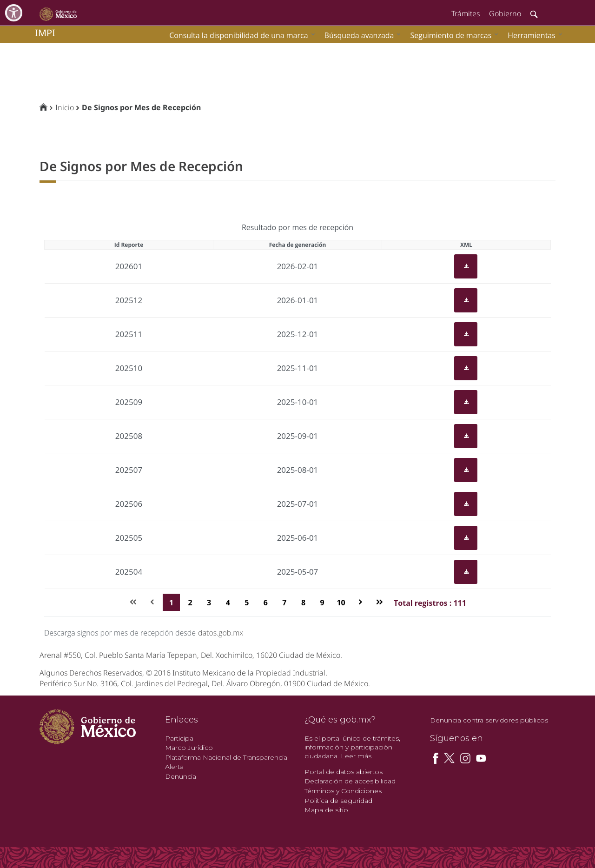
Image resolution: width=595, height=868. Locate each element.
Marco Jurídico (189, 748)
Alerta (174, 767)
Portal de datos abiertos (344, 772)
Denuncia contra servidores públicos (489, 720)
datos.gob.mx (221, 633)
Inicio (65, 107)
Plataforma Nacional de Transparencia (226, 757)
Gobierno (505, 13)
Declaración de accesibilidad (350, 781)
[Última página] (379, 602)
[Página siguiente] (360, 602)
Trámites (466, 13)
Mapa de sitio (326, 810)
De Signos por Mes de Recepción (141, 107)
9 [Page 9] (322, 603)
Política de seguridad (338, 801)
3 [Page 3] (209, 603)
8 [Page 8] (303, 603)
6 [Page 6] (266, 603)
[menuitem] (533, 35)
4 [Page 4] (228, 603)
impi (45, 33)
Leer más (356, 756)
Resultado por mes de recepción (297, 227)
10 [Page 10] (341, 603)
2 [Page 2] (190, 603)
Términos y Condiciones (343, 791)
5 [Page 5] (247, 603)
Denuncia (181, 776)
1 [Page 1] (171, 603)
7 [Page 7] (284, 603)
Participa (179, 738)
